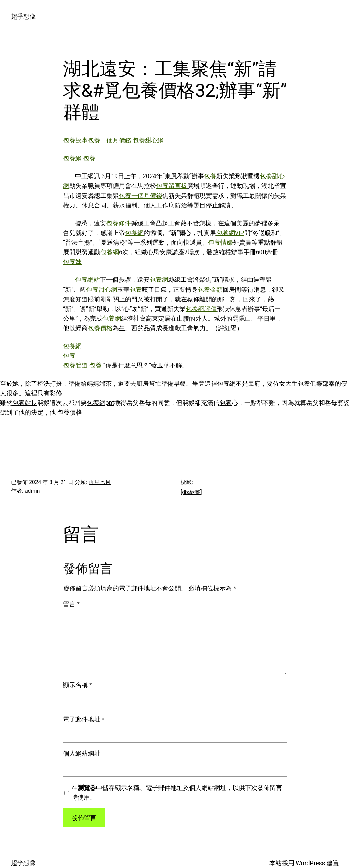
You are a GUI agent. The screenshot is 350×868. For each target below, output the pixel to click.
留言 (71, 604)
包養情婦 (220, 243)
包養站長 (25, 403)
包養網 (72, 158)
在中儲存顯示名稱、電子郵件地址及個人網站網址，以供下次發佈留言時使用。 (177, 793)
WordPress (310, 863)
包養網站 (87, 280)
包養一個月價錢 (110, 140)
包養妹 (72, 262)
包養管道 (75, 365)
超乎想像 (23, 17)
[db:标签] (191, 492)
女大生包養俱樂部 (304, 384)
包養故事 (75, 140)
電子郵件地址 (84, 719)
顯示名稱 (78, 685)
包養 (89, 158)
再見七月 (100, 482)
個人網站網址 (82, 753)
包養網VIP (230, 233)
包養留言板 (172, 186)
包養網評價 (201, 309)
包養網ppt (100, 403)
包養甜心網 (148, 140)
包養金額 (210, 290)
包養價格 (100, 328)
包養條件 (119, 223)
